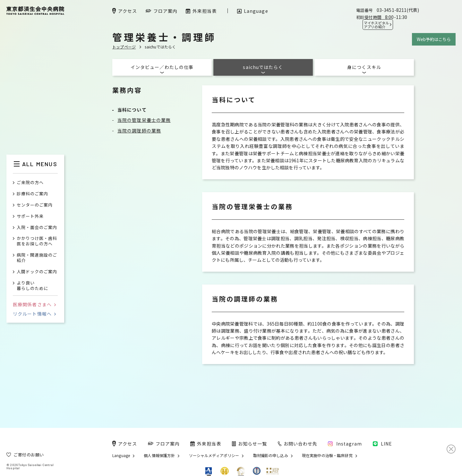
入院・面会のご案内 (37, 228)
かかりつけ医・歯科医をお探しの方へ (37, 241)
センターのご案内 (35, 205)
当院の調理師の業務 (139, 131)
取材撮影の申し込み (271, 455)
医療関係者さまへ (34, 304)
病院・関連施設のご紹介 (37, 258)
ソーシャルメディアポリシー (214, 455)
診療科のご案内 (32, 194)
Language (121, 455)
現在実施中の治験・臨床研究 (327, 455)
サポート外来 (30, 216)
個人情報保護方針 (159, 455)
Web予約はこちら (434, 39)
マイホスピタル (376, 25)
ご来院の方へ (30, 183)
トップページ (124, 47)
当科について (132, 110)
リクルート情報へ (34, 314)
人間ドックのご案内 (37, 272)
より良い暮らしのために (32, 286)
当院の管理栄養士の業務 (144, 120)
